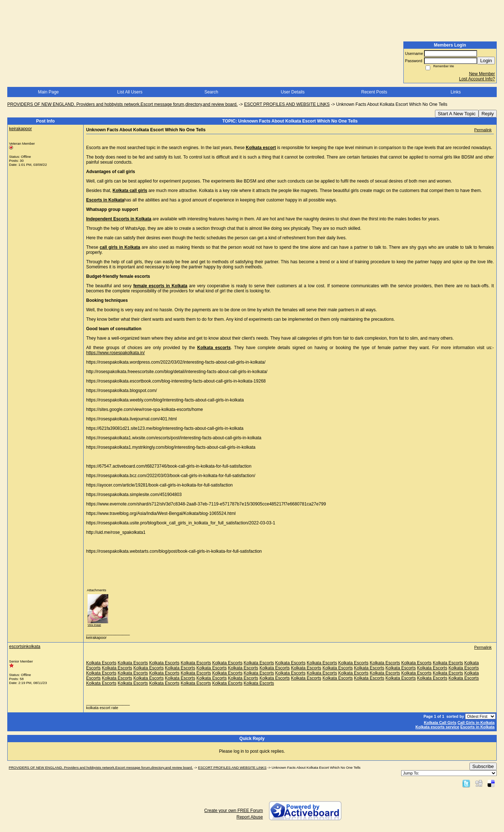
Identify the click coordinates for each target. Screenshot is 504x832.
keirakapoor (21, 129)
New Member (482, 74)
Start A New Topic (457, 114)
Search (211, 92)
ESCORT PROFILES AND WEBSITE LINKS (287, 104)
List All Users (130, 92)
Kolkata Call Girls (440, 723)
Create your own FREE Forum (233, 811)
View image (94, 625)
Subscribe (483, 766)
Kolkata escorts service (437, 727)
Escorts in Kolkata (477, 727)
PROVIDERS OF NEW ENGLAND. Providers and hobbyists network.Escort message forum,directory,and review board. (122, 104)
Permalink (483, 130)
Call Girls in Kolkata (476, 723)
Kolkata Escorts (101, 663)
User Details (293, 92)
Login (486, 61)
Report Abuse (250, 817)
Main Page (48, 92)
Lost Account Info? (477, 79)
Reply (488, 114)
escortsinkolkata (25, 647)
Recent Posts (374, 92)
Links (456, 92)
